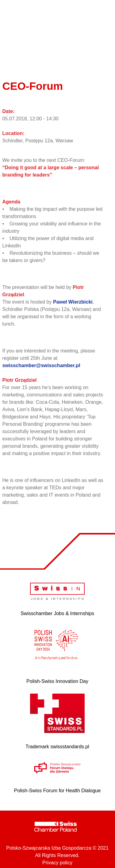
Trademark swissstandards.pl (57, 747)
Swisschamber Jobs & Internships (57, 613)
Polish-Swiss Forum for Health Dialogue (57, 791)
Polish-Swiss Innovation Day (57, 681)
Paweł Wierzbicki (73, 302)
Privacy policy (57, 863)
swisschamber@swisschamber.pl (41, 365)
